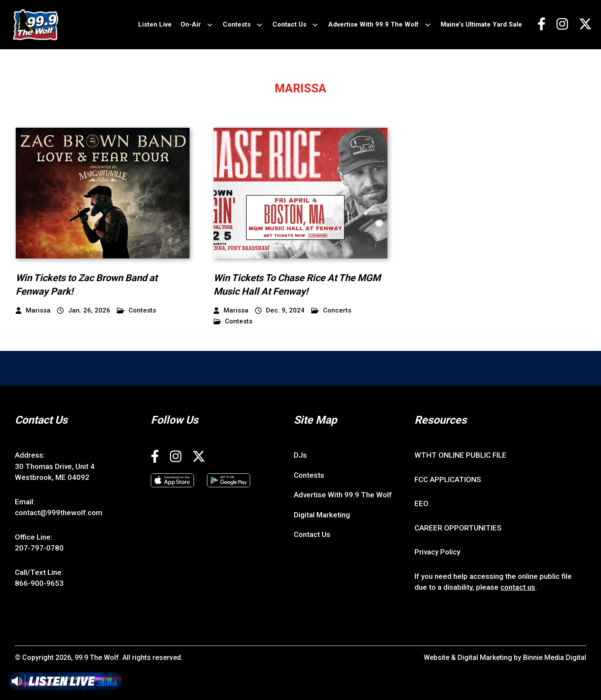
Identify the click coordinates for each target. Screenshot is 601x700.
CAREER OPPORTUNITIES (458, 528)
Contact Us (289, 24)
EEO (421, 503)
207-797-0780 (39, 548)
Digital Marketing (322, 515)
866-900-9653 (39, 583)
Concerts (331, 311)
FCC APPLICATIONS (448, 479)
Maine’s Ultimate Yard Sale (481, 24)
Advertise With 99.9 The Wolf (374, 24)
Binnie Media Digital (555, 658)
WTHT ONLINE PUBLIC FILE (460, 455)
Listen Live (155, 24)
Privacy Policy (437, 552)
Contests (237, 24)
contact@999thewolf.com (59, 513)
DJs (300, 455)
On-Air (191, 24)
